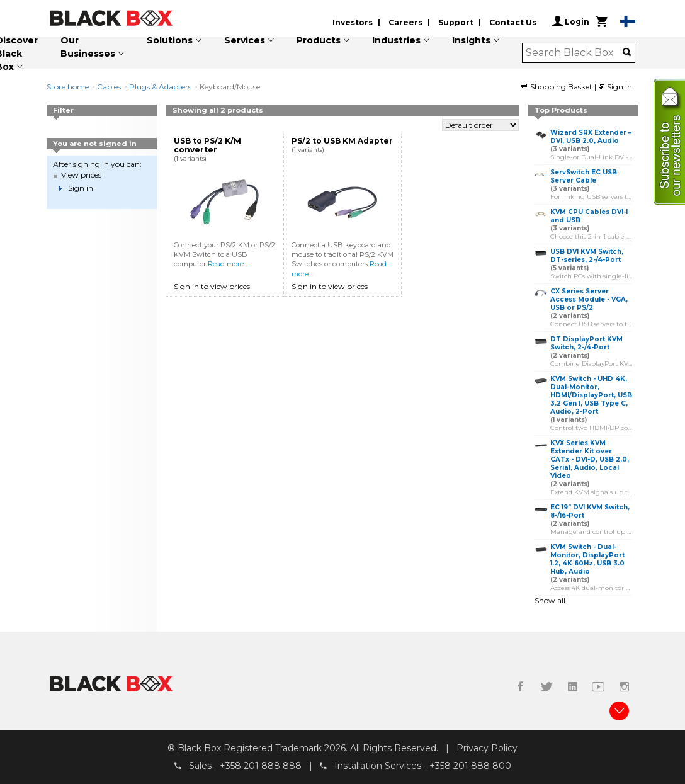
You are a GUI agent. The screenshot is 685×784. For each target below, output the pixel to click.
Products (319, 40)
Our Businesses (88, 47)
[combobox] (575, 53)
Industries (396, 40)
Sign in (615, 87)
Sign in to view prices (212, 286)
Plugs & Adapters (160, 87)
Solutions (170, 40)
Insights (471, 40)
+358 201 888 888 (261, 766)
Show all (550, 600)
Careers (405, 22)
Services (245, 40)
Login (571, 21)
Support (456, 22)
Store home (68, 87)
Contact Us (513, 22)
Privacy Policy (487, 748)
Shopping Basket (558, 87)
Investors (353, 22)
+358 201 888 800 (470, 766)
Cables (109, 87)
